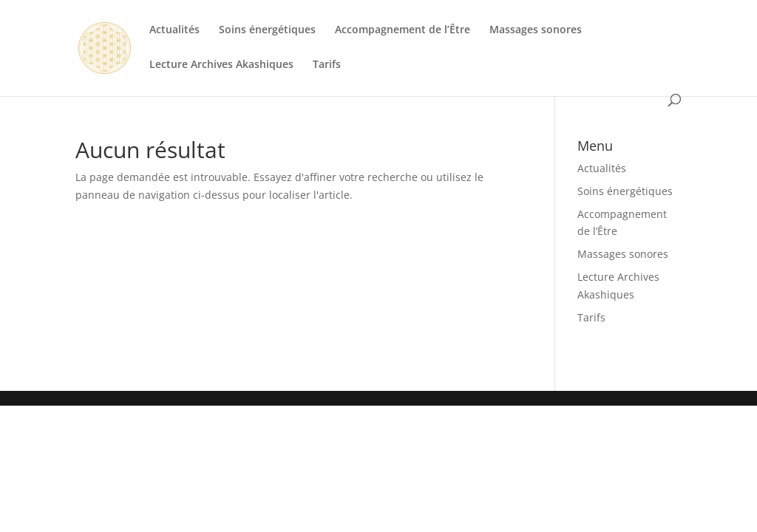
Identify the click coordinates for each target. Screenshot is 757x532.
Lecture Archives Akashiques (221, 65)
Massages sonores (536, 30)
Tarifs (327, 65)
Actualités (174, 30)
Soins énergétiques (267, 30)
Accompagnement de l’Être (403, 30)
